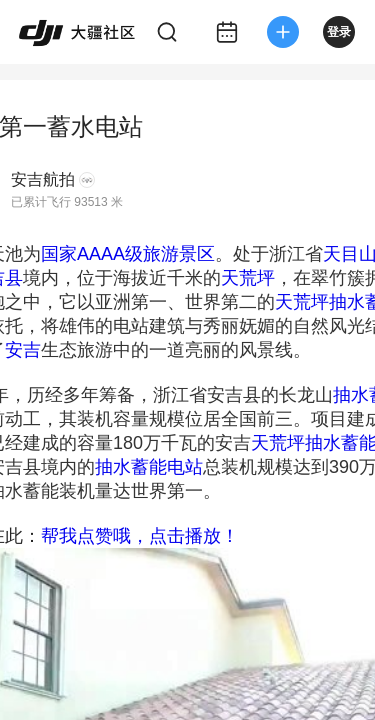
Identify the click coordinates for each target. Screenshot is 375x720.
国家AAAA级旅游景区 (128, 254)
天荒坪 (248, 278)
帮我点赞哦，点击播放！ (140, 536)
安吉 (23, 350)
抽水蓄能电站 (149, 467)
